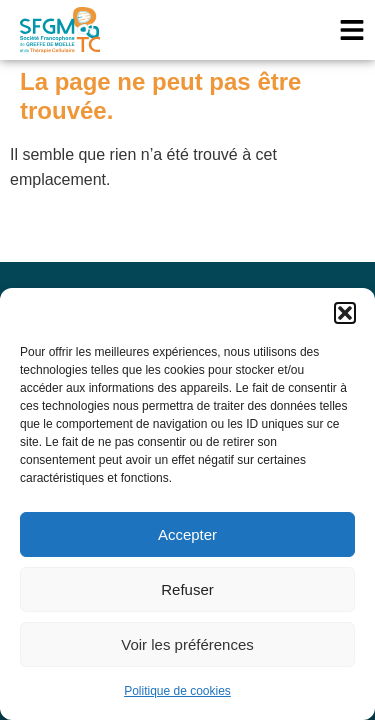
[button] (345, 313)
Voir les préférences (187, 644)
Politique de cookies (177, 691)
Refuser (187, 589)
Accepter (187, 534)
